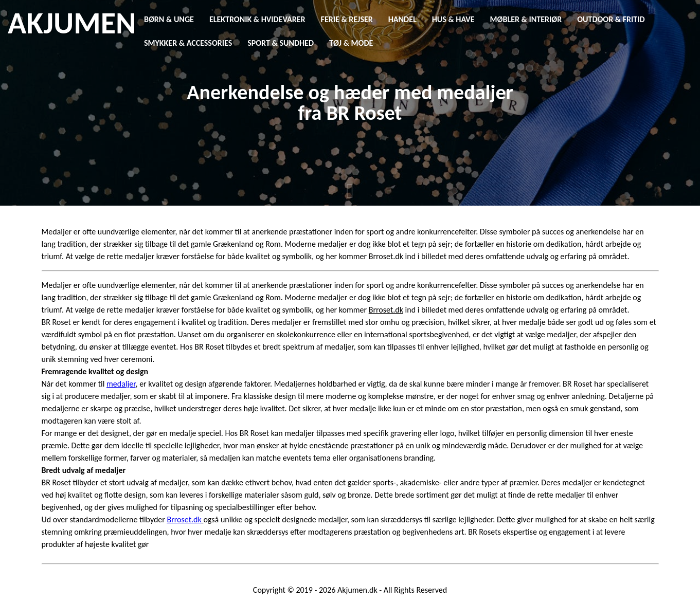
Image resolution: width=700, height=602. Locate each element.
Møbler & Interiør (526, 19)
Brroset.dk (184, 519)
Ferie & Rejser (347, 19)
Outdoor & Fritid (611, 19)
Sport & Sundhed (281, 43)
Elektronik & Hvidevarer (257, 19)
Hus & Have (453, 19)
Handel (402, 19)
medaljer (121, 384)
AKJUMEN (72, 23)
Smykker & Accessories (188, 43)
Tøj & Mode (351, 43)
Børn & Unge (169, 19)
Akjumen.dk (357, 590)
